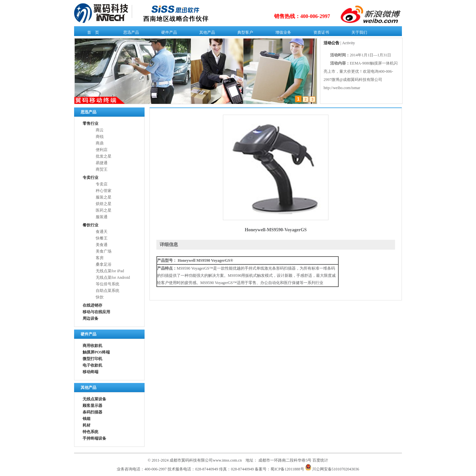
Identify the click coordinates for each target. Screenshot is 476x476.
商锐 (100, 137)
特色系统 (90, 432)
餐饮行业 (90, 225)
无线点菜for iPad (110, 271)
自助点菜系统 (108, 291)
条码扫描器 (92, 412)
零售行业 (90, 124)
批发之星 (104, 156)
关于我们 (358, 34)
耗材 (87, 425)
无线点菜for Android (113, 277)
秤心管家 (104, 191)
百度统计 (320, 460)
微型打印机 (92, 359)
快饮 (100, 297)
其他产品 (206, 34)
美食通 (102, 245)
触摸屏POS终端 (96, 352)
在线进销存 (92, 305)
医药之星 (104, 210)
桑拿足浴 (104, 264)
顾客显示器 (92, 406)
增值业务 (282, 34)
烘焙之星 (104, 204)
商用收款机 (92, 346)
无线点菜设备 (94, 399)
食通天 (102, 232)
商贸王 (102, 169)
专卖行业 (90, 178)
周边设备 (90, 318)
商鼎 (100, 143)
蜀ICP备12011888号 (287, 469)
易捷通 (102, 163)
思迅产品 (130, 34)
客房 (100, 258)
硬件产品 (168, 34)
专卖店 (102, 184)
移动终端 (90, 372)
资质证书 (320, 34)
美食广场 (104, 251)
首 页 (92, 34)
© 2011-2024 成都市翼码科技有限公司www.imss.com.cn (195, 460)
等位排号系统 (108, 284)
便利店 (102, 150)
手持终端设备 (94, 438)
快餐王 (102, 238)
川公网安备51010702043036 (332, 469)
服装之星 (104, 197)
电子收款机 (92, 365)
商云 (100, 130)
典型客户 (244, 34)
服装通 (102, 217)
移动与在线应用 (96, 312)
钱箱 (87, 419)
